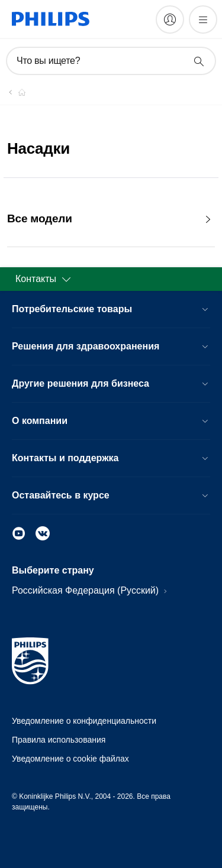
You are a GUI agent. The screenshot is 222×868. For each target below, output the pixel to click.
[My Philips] (170, 20)
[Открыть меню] (203, 20)
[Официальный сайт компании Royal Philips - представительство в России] (15, 92)
